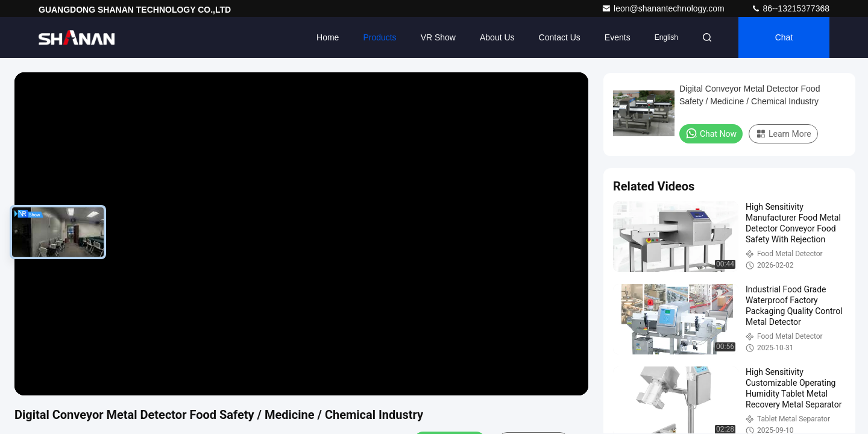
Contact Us (560, 37)
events (618, 37)
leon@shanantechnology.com (664, 8)
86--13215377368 (790, 8)
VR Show (438, 37)
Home (328, 37)
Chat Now (711, 133)
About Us (497, 37)
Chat (784, 37)
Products (379, 37)
